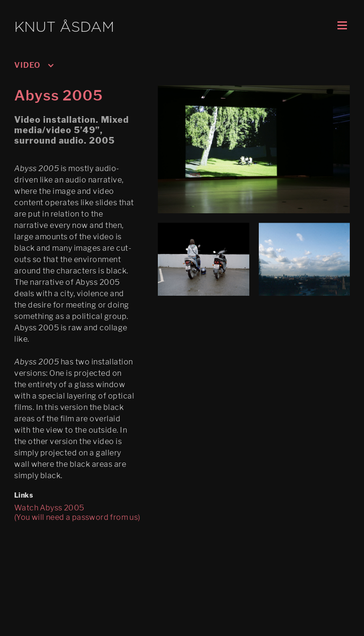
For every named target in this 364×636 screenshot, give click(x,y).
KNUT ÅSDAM (64, 28)
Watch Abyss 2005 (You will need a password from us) (77, 513)
